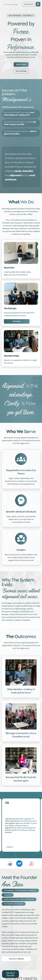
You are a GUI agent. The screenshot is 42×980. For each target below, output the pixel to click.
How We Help (21, 71)
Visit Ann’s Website (16, 959)
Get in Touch (21, 64)
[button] (38, 4)
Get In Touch (29, 4)
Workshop (17, 321)
